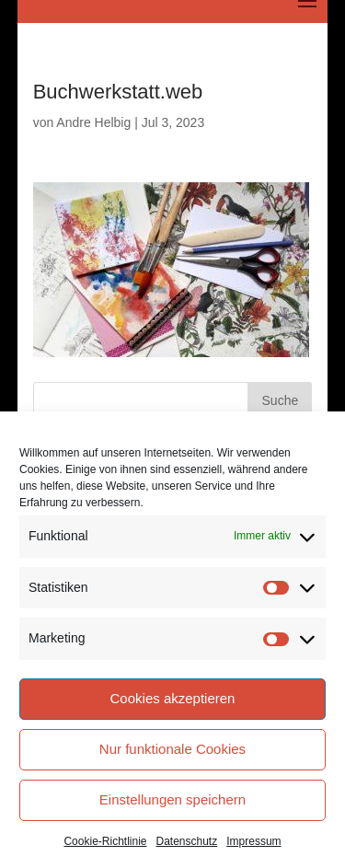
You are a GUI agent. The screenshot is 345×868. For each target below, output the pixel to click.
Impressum (253, 841)
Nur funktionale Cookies (172, 749)
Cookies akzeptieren (173, 698)
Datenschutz (187, 841)
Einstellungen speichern (172, 799)
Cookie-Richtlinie (105, 841)
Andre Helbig (93, 122)
